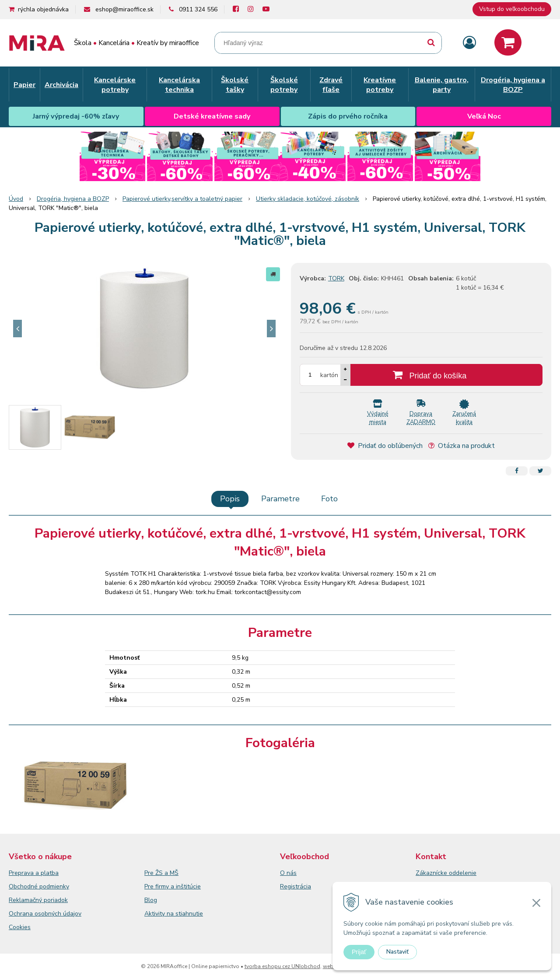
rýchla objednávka (43, 9)
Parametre (280, 499)
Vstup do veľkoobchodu (512, 9)
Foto (329, 499)
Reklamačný (26, 900)
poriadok (56, 900)
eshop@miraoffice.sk (124, 9)
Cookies (20, 927)
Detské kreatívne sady (212, 116)
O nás (288, 873)
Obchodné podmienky (39, 886)
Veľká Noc (484, 116)
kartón (329, 375)
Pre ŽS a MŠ (161, 873)
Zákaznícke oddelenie (446, 873)
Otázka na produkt (462, 446)
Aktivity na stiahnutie (174, 914)
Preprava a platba (34, 873)
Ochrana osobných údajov (45, 914)
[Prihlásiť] (469, 43)
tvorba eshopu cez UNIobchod (282, 966)
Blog (151, 900)
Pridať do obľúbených (385, 446)
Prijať (359, 952)
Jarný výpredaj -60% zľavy (76, 116)
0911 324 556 (198, 9)
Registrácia (296, 886)
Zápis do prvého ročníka (348, 116)
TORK (336, 278)
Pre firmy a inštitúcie (173, 886)
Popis (230, 499)
